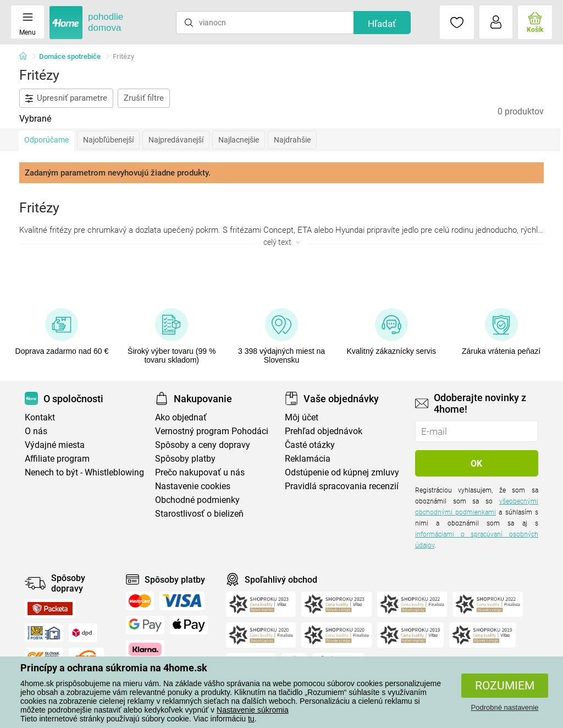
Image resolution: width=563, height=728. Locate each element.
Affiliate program (57, 459)
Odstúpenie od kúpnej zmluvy (342, 472)
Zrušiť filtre (144, 98)
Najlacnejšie (239, 140)
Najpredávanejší (176, 140)
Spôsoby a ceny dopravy (203, 445)
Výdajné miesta (55, 445)
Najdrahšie (292, 140)
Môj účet (302, 417)
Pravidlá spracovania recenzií (342, 486)
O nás (36, 431)
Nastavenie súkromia (253, 710)
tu (251, 719)
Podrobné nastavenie (505, 707)
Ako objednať (181, 417)
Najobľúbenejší (108, 140)
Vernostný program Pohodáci (212, 431)
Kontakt (40, 417)
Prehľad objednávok (324, 431)
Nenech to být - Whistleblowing (84, 472)
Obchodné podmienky (197, 500)
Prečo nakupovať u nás (200, 472)
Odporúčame (46, 140)
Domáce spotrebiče (70, 56)
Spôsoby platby (185, 459)
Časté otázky (310, 445)
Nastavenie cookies (193, 486)
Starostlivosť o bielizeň (199, 514)
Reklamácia (308, 459)
